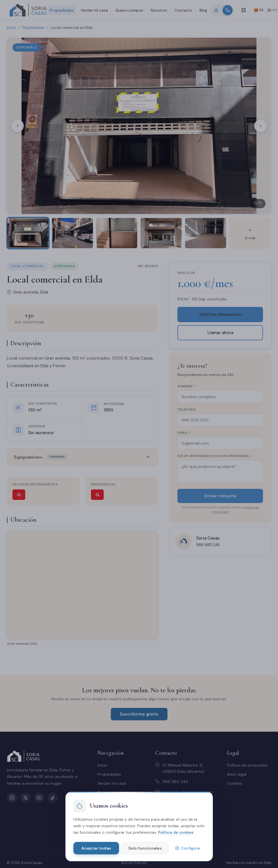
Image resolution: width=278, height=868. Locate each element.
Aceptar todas (96, 848)
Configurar (188, 848)
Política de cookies (176, 832)
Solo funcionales (145, 848)
